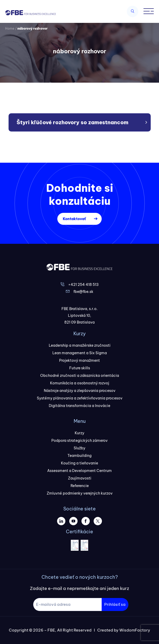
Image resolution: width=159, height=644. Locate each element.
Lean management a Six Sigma (80, 353)
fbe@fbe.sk (83, 292)
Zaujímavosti (80, 478)
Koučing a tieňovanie (79, 463)
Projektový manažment (79, 360)
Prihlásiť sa (115, 604)
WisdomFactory (135, 630)
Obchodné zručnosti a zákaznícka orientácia (80, 376)
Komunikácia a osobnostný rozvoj (80, 383)
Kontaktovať (74, 219)
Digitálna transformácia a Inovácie (79, 406)
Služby (79, 448)
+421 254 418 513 (83, 285)
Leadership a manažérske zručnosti (80, 345)
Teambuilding (79, 456)
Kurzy (79, 433)
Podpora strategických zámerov (79, 441)
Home (10, 28)
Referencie (80, 486)
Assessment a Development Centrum (79, 471)
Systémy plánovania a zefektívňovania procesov (80, 398)
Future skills (80, 368)
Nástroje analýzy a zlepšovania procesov (80, 391)
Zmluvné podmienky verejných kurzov (80, 493)
